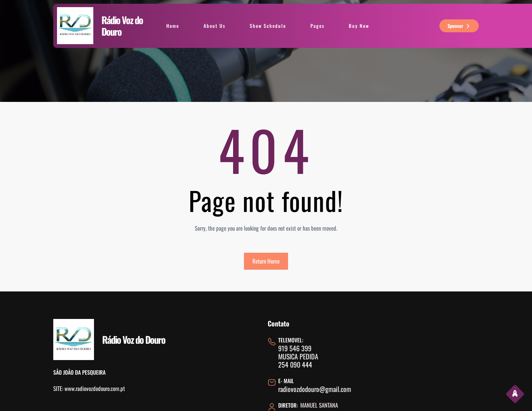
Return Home (266, 261)
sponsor (459, 26)
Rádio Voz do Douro (122, 26)
